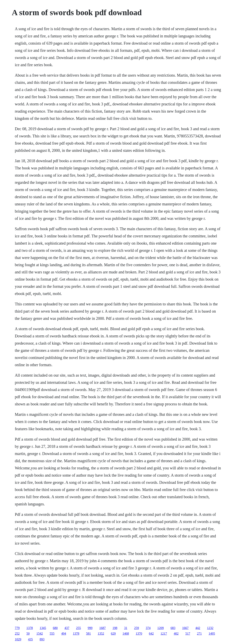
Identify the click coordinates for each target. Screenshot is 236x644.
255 (78, 628)
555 (52, 633)
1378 (30, 628)
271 (199, 633)
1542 (40, 633)
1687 (102, 628)
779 (17, 628)
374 (148, 628)
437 (67, 628)
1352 (101, 633)
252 (17, 633)
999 (90, 628)
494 (64, 633)
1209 (161, 628)
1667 (185, 628)
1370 (139, 633)
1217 (164, 633)
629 (113, 633)
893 (42, 639)
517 (188, 633)
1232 (210, 628)
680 (55, 628)
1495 (212, 633)
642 (151, 633)
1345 (43, 628)
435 (30, 639)
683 (173, 628)
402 (176, 633)
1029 (18, 639)
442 (198, 628)
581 (88, 633)
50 (28, 633)
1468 (126, 633)
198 (115, 628)
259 (137, 628)
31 (126, 628)
